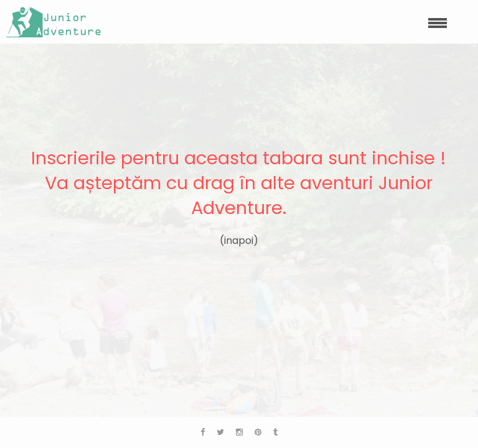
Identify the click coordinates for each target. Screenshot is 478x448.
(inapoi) (239, 240)
